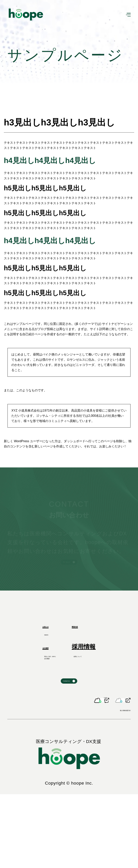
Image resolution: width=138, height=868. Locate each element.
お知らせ (29, 650)
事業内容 (84, 650)
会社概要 (29, 678)
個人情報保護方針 (110, 781)
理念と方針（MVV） (42, 691)
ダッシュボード (75, 441)
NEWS (26, 663)
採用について (90, 691)
